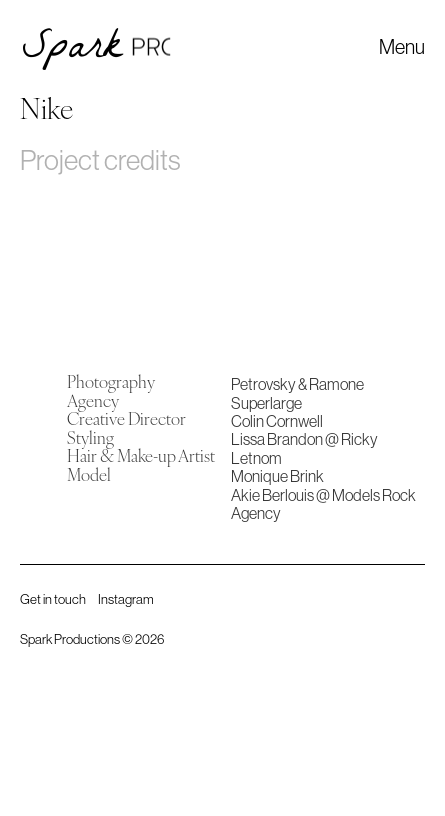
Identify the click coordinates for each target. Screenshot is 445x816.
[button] (402, 47)
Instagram (126, 599)
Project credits (100, 160)
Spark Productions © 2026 (92, 639)
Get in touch (53, 599)
